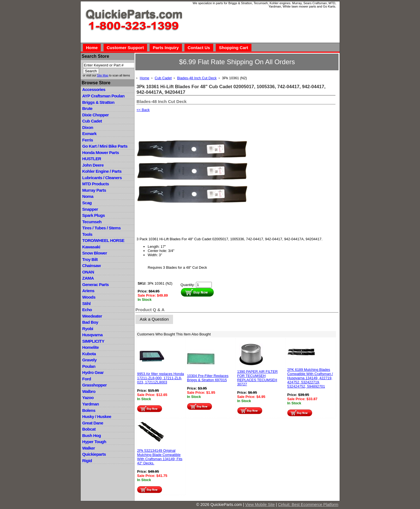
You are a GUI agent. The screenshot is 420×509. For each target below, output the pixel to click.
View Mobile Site (260, 505)
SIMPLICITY (93, 341)
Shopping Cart (234, 48)
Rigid (87, 461)
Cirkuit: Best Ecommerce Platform (308, 505)
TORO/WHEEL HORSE (103, 240)
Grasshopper (95, 385)
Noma (88, 196)
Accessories (94, 89)
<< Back (143, 110)
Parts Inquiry (166, 48)
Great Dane (93, 423)
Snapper (90, 209)
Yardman (91, 404)
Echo (87, 310)
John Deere (93, 165)
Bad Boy (90, 322)
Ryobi (88, 329)
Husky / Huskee (97, 416)
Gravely (89, 360)
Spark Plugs (94, 215)
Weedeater (92, 316)
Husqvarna (93, 335)
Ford (87, 379)
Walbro (89, 391)
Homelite (91, 347)
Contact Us (199, 48)
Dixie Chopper (96, 115)
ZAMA (88, 278)
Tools (87, 234)
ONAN (88, 272)
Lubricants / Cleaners (102, 178)
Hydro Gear (93, 372)
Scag (87, 203)
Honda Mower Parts (101, 153)
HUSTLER (92, 159)
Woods (89, 297)
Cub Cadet (92, 121)
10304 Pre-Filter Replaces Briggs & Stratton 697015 (208, 378)
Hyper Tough (94, 442)
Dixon (88, 127)
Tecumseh (92, 222)
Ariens (88, 291)
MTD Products (96, 184)
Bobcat (89, 429)
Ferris (88, 140)
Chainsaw (92, 266)
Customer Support (125, 48)
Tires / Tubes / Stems (102, 228)
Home (92, 48)
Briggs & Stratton (98, 102)
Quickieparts (94, 454)
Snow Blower (95, 253)
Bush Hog (92, 435)
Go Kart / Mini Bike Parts (105, 146)
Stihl (87, 303)
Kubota (89, 354)
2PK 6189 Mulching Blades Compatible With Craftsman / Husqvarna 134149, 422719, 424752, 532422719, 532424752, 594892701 (310, 378)
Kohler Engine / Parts (102, 171)
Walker (89, 448)
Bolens (89, 410)
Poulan (89, 366)
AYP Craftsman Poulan (104, 96)
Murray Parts (94, 190)
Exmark (89, 134)
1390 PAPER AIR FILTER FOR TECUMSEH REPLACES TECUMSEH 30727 (257, 378)
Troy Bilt (90, 259)
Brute (87, 108)
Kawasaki (91, 247)
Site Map (103, 75)
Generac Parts (96, 284)
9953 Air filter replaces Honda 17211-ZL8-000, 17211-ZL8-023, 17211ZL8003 (160, 378)
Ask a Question (154, 319)
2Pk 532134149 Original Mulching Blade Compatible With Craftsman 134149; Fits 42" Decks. (160, 457)
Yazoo (88, 398)
